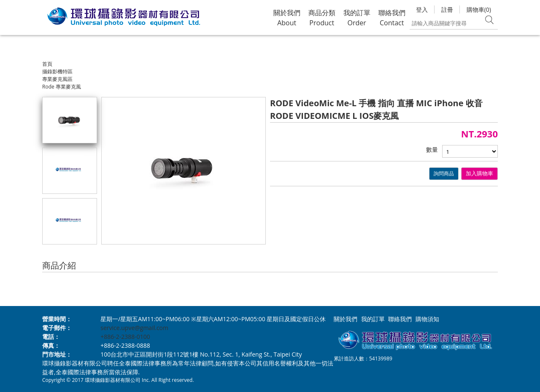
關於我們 (346, 319)
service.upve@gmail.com (134, 328)
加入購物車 (479, 173)
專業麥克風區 (57, 79)
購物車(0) (479, 9)
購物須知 (427, 319)
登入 (422, 9)
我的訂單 (373, 319)
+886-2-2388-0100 (125, 337)
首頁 (47, 64)
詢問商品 (444, 173)
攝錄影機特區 (57, 71)
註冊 (447, 9)
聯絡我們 (400, 319)
